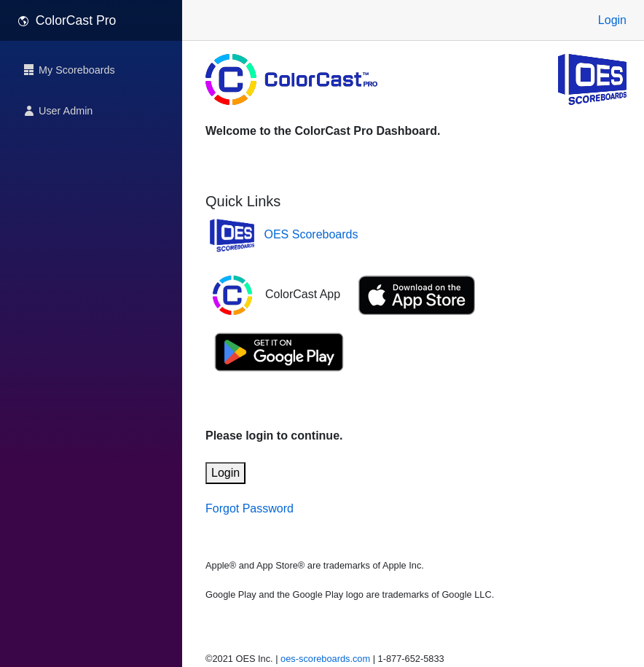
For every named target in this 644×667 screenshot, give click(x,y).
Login (612, 20)
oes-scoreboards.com (325, 659)
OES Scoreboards (311, 234)
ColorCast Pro (67, 20)
